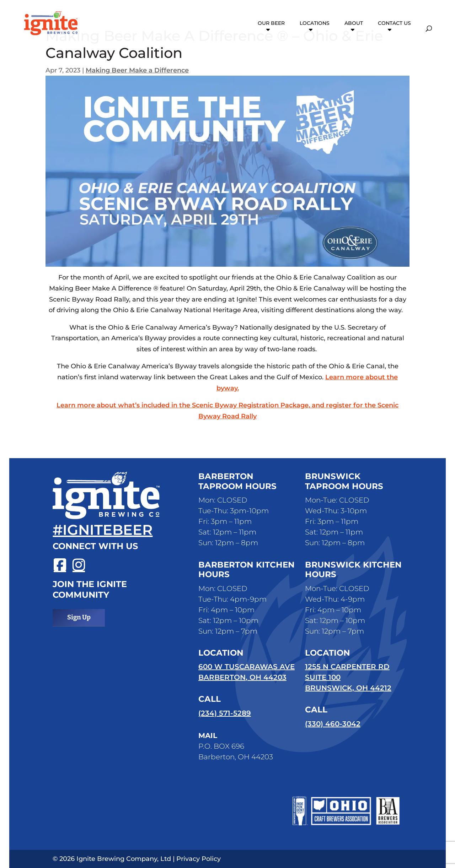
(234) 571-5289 (225, 713)
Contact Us (394, 23)
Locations (315, 23)
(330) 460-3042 (333, 724)
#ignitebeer (103, 530)
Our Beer (271, 23)
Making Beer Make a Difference (137, 70)
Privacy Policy (199, 859)
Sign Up (79, 617)
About (354, 23)
